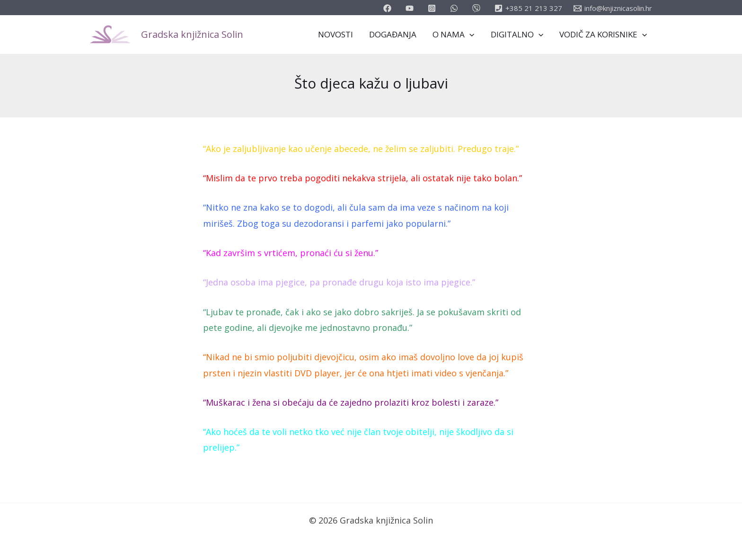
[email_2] (455, 8)
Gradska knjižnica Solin (192, 34)
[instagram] (433, 8)
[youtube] (411, 8)
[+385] (528, 8)
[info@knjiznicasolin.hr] (613, 8)
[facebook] (389, 8)
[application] (469, 35)
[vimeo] (478, 8)
